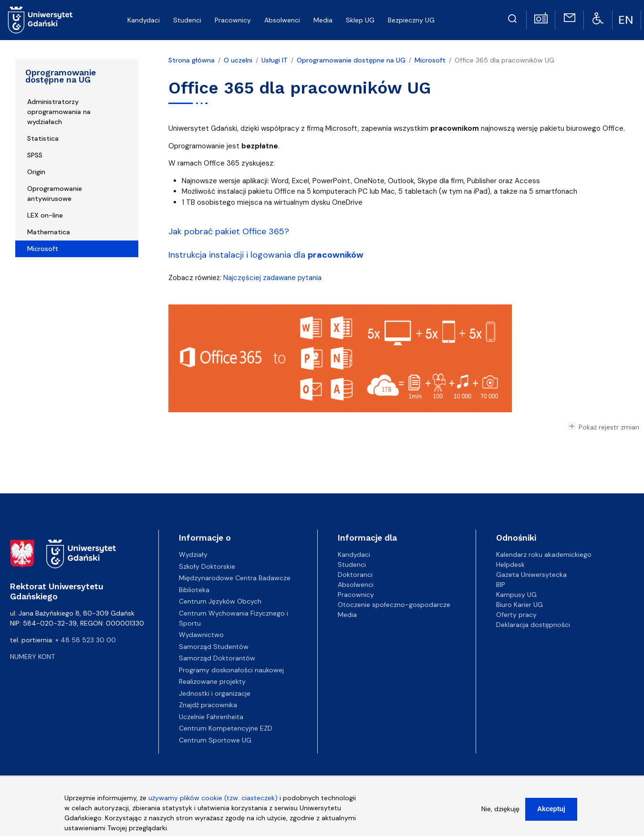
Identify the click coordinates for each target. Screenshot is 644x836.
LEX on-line (45, 215)
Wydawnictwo (201, 635)
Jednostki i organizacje (215, 693)
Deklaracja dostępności (533, 625)
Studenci (187, 20)
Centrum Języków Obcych (220, 601)
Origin (36, 172)
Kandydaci (144, 20)
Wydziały (193, 554)
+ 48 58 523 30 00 (86, 640)
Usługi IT (275, 60)
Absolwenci (282, 20)
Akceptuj (551, 815)
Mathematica (49, 232)
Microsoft (43, 249)
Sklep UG (360, 20)
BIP (501, 585)
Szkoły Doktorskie (207, 566)
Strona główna (192, 60)
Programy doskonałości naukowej (231, 670)
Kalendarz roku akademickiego (544, 554)
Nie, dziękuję (500, 815)
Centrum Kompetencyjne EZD (226, 728)
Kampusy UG (516, 595)
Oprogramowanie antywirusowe (55, 193)
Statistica (43, 138)
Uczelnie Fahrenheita (211, 717)
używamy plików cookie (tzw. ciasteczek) (213, 804)
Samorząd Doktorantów (217, 658)
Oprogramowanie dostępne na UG (61, 76)
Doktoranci (355, 575)
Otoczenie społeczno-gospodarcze (394, 605)
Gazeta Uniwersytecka (531, 575)
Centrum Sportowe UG (215, 740)
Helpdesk (510, 564)
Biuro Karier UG (519, 605)
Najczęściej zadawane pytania (272, 278)
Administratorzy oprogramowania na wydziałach (59, 112)
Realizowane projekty (212, 681)
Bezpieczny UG (411, 20)
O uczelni (238, 60)
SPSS (35, 155)
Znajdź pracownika (208, 705)
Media (323, 20)
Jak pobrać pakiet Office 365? (229, 231)
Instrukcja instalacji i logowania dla (266, 255)
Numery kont (32, 657)
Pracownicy (233, 20)
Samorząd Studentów (214, 647)
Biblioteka (194, 590)
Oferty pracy (516, 615)
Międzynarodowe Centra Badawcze (235, 578)
